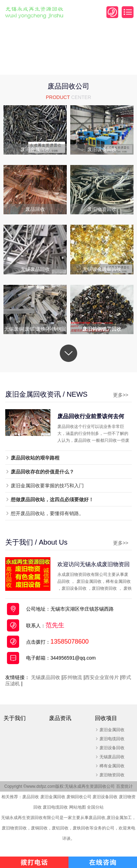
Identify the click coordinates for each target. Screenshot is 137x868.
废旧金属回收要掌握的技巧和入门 (47, 486)
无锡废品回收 (46, 677)
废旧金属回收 (112, 730)
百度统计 (124, 786)
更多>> (121, 395)
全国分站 (95, 807)
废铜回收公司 (79, 797)
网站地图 (78, 807)
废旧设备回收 (112, 748)
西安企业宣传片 (102, 677)
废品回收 (31, 797)
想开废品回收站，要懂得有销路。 (47, 513)
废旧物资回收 (112, 775)
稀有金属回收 (112, 766)
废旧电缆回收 (112, 739)
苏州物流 (72, 677)
